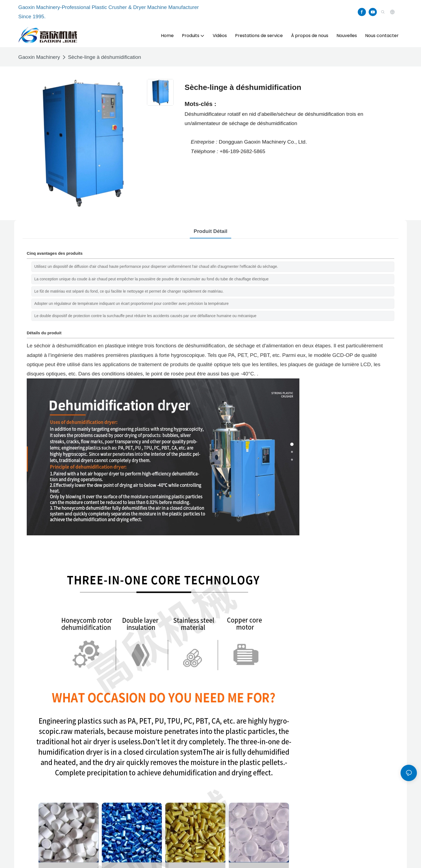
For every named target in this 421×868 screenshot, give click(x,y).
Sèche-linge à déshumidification (104, 57)
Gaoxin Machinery (39, 57)
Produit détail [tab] (211, 231)
